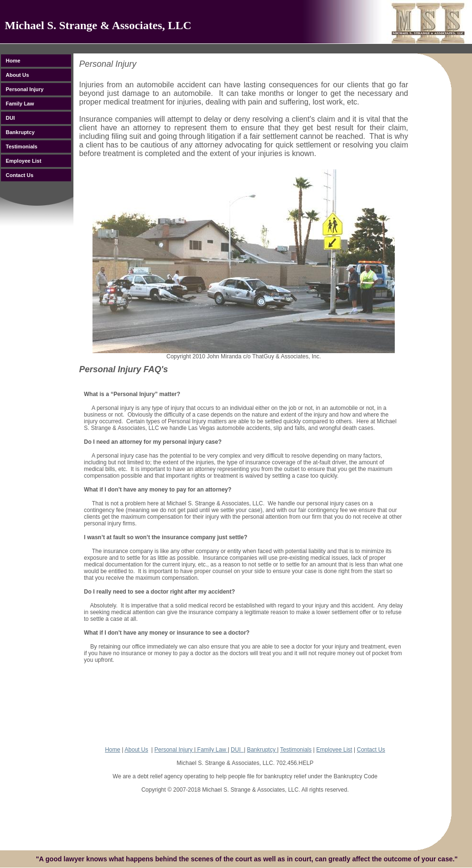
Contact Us (371, 750)
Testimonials (296, 750)
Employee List (334, 750)
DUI (237, 750)
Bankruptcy (262, 750)
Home (113, 750)
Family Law (211, 750)
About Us (136, 750)
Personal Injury (174, 750)
